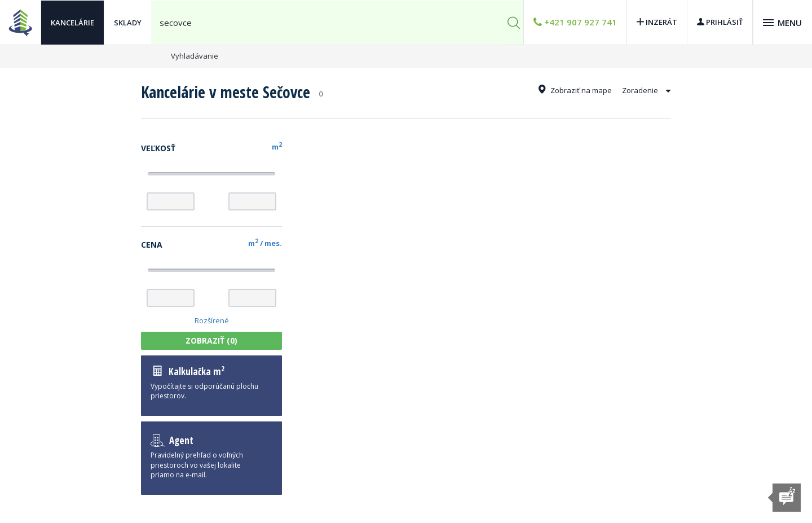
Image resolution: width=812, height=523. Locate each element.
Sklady (128, 23)
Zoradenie (646, 90)
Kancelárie (72, 23)
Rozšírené (212, 320)
